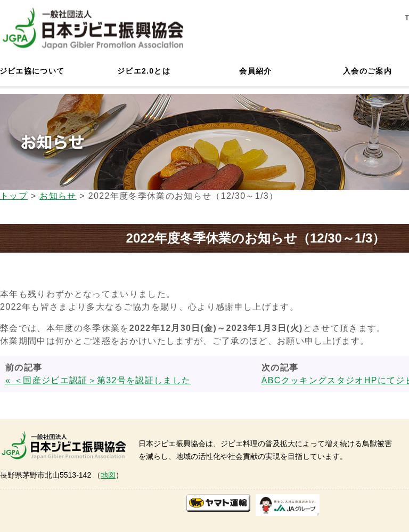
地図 (108, 475)
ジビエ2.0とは (144, 71)
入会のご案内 (367, 71)
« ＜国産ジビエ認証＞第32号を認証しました (98, 380)
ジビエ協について (32, 71)
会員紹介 (255, 71)
